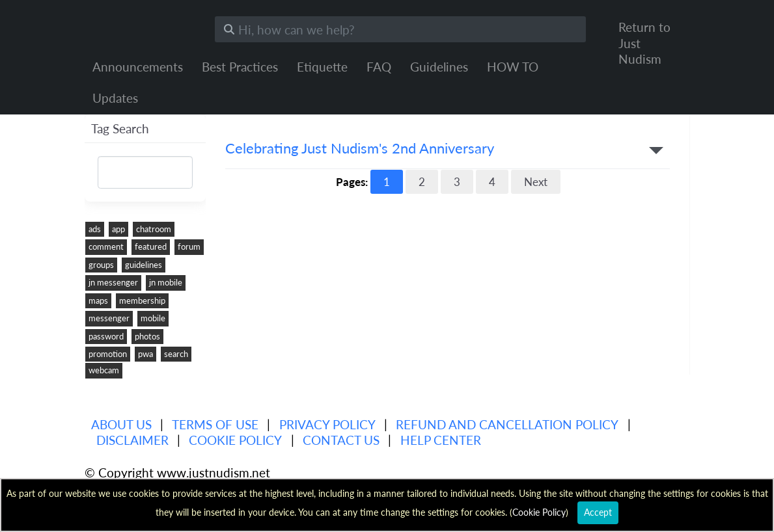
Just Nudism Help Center (140, 26)
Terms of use (215, 424)
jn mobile (166, 282)
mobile (153, 318)
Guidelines (439, 67)
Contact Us (341, 440)
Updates (115, 98)
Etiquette (322, 67)
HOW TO (513, 67)
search (176, 354)
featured (151, 246)
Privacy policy (327, 424)
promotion (108, 354)
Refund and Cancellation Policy (507, 424)
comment (106, 246)
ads (95, 229)
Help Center (441, 440)
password (106, 336)
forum (189, 246)
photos (147, 336)
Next (536, 182)
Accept (598, 512)
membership (142, 300)
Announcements (138, 67)
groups (101, 265)
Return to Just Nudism (644, 43)
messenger (109, 318)
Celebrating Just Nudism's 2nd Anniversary (360, 149)
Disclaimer (132, 440)
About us (121, 424)
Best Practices (240, 67)
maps (98, 300)
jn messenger (113, 282)
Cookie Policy (235, 440)
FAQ (379, 67)
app (118, 229)
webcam (104, 370)
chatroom (154, 229)
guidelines (144, 265)
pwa (145, 354)
